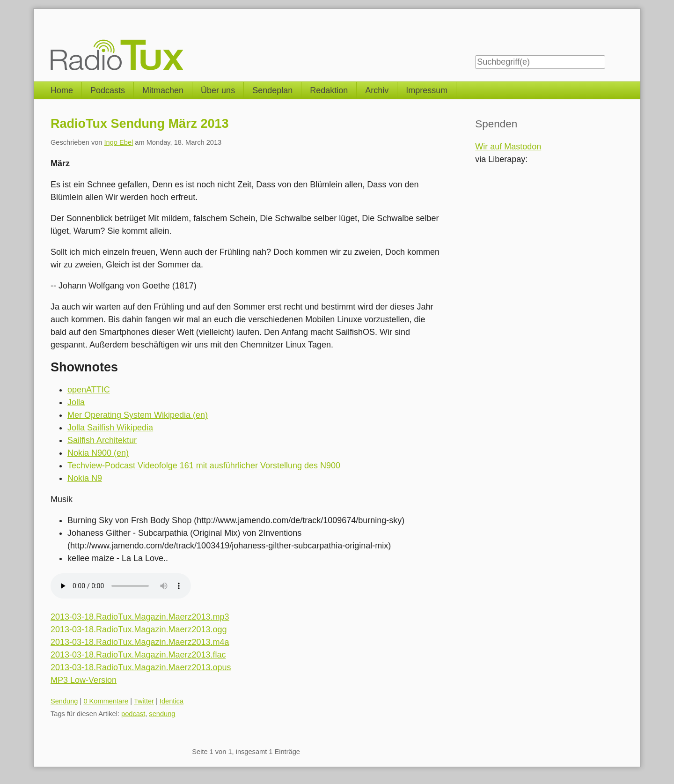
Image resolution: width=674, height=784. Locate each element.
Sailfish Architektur (102, 440)
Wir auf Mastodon (508, 147)
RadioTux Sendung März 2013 (140, 124)
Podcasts (108, 90)
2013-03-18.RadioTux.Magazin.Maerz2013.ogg (139, 629)
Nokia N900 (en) (98, 453)
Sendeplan (272, 90)
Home (62, 90)
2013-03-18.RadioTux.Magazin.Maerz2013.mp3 (140, 617)
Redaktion (329, 90)
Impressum (427, 90)
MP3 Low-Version (84, 680)
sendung (162, 714)
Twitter (144, 701)
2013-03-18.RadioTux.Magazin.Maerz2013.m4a (140, 642)
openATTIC (89, 390)
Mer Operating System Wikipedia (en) (138, 415)
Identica (172, 701)
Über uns (218, 90)
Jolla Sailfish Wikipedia (110, 428)
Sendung (64, 701)
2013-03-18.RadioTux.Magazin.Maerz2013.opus (141, 667)
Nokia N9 (85, 478)
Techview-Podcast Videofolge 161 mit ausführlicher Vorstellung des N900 (204, 466)
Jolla (76, 402)
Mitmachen (163, 90)
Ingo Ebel (119, 142)
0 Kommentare (106, 701)
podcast (133, 714)
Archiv (377, 90)
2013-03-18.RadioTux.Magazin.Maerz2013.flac (138, 655)
